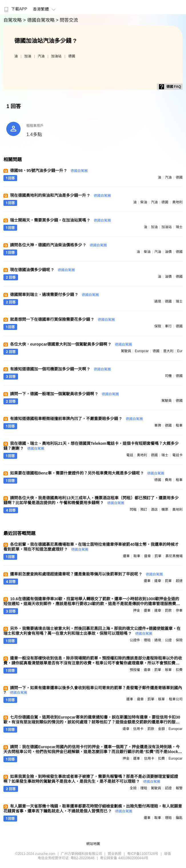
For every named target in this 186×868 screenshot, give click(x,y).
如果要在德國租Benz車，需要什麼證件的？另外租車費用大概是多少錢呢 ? (87, 473)
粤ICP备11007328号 (143, 854)
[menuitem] (15, 7)
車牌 (158, 425)
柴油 (144, 202)
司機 (168, 376)
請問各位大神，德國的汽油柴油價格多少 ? (58, 245)
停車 (179, 611)
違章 (147, 556)
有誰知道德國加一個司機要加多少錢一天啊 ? (60, 369)
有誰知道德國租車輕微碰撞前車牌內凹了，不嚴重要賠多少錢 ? (76, 419)
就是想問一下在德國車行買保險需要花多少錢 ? (62, 319)
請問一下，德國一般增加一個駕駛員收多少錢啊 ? (64, 394)
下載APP (15, 9)
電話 (130, 455)
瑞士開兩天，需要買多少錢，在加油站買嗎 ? (60, 220)
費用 (168, 480)
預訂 (144, 510)
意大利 (168, 351)
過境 (158, 301)
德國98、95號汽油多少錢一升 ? (49, 171)
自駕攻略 (13, 20)
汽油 (41, 56)
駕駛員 (126, 351)
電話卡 (177, 455)
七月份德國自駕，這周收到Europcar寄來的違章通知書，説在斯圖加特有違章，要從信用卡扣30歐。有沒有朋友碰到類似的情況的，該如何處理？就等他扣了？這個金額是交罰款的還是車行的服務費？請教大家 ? (92, 722)
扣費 (179, 670)
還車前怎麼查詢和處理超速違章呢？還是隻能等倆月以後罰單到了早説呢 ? (86, 574)
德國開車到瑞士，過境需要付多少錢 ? (54, 295)
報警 (179, 788)
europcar (142, 351)
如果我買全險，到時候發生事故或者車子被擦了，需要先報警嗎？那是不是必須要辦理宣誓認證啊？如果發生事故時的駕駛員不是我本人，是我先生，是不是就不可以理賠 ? (91, 779)
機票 (165, 510)
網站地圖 (93, 844)
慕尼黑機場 (174, 556)
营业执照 (115, 854)
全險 (133, 788)
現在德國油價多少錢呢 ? (42, 270)
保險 (158, 326)
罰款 (168, 611)
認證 (168, 788)
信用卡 (138, 729)
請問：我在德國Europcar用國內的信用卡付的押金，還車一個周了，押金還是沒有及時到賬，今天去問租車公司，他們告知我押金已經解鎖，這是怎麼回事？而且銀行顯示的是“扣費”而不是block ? (92, 752)
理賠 (147, 640)
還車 (126, 556)
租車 (179, 425)
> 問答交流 (67, 20)
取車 (137, 556)
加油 (28, 56)
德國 (72, 56)
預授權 (135, 670)
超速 (179, 581)
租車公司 (176, 699)
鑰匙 (179, 818)
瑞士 (179, 227)
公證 (168, 640)
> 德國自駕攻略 (39, 20)
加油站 (56, 56)
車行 (168, 326)
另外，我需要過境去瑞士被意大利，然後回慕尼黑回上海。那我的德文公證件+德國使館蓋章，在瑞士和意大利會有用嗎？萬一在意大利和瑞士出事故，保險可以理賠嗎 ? (92, 631)
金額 (161, 729)
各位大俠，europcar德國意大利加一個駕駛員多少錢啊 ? (71, 344)
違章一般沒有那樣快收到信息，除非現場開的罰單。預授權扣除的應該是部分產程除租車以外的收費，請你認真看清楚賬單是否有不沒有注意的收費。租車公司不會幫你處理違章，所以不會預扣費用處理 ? (93, 663)
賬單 (168, 670)
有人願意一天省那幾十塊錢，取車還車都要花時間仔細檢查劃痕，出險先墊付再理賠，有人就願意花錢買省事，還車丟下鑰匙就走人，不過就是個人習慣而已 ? (93, 809)
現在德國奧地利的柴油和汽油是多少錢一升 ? (60, 195)
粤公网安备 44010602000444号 (124, 858)
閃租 (133, 510)
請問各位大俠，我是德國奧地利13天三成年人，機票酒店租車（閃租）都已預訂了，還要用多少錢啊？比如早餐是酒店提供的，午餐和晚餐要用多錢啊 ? (91, 500)
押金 (137, 611)
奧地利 (177, 202)
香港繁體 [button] (45, 9)
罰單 (158, 556)
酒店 (154, 510)
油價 (168, 252)
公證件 (135, 640)
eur (180, 351)
